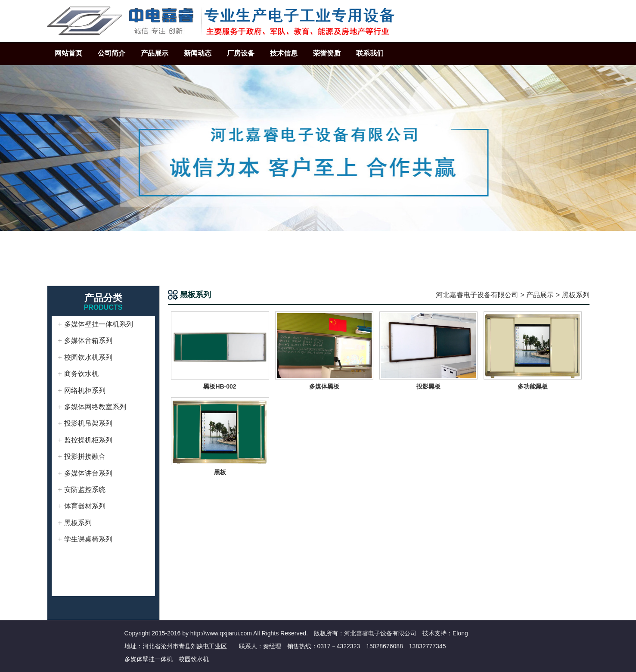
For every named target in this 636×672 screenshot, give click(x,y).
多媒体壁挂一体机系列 (99, 324)
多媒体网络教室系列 (95, 407)
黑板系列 (78, 523)
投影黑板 (428, 386)
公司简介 (112, 53)
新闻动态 (198, 53)
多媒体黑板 (324, 386)
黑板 (220, 472)
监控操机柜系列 (88, 440)
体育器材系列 (85, 506)
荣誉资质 (327, 53)
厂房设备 (241, 53)
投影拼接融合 (85, 456)
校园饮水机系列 (88, 357)
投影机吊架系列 (88, 423)
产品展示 (155, 53)
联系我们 (370, 53)
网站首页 (68, 53)
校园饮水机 (194, 659)
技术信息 (284, 53)
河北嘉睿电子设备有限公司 (477, 295)
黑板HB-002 (220, 386)
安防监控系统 (85, 490)
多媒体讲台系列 (88, 473)
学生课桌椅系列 (88, 539)
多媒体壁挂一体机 (149, 659)
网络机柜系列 (85, 390)
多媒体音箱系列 (88, 341)
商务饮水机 (81, 374)
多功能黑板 (533, 386)
